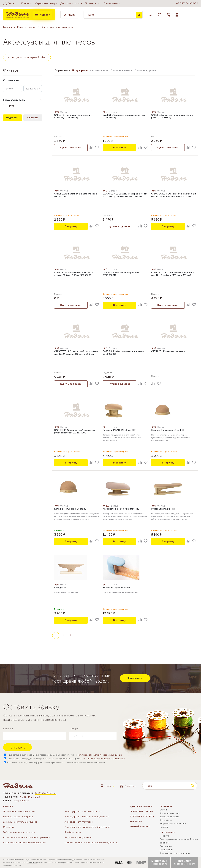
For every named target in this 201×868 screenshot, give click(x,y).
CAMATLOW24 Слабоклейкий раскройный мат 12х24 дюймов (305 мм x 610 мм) (174, 195)
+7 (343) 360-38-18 (29, 797)
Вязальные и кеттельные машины (20, 822)
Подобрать (12, 118)
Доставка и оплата (71, 3)
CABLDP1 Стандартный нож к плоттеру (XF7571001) (124, 116)
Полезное (93, 3)
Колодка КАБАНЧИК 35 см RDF (119, 430)
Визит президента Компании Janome (179, 839)
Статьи (163, 810)
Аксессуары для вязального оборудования (87, 817)
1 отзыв (115, 506)
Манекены (8, 827)
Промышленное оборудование (19, 811)
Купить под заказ (71, 148)
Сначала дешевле (122, 70)
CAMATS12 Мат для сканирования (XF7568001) (121, 274)
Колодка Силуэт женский (116, 588)
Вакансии (164, 843)
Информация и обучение (173, 824)
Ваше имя (8, 729)
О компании (112, 3)
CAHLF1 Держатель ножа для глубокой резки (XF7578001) (172, 116)
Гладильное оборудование (78, 837)
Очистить (33, 118)
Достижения (166, 850)
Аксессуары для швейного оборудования (25, 843)
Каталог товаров (27, 27)
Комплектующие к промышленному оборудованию (91, 843)
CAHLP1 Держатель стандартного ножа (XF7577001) (76, 195)
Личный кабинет (140, 827)
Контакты (27, 3)
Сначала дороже (145, 70)
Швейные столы (73, 832)
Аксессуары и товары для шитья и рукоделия (26, 837)
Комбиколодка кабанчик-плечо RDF (122, 509)
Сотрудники (166, 846)
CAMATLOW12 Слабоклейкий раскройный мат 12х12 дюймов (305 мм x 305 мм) (125, 195)
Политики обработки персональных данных (103, 759)
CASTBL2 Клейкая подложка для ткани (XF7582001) (123, 353)
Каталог (42, 15)
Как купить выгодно (170, 813)
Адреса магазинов (141, 806)
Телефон (74, 729)
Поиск (139, 15)
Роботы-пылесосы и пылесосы (19, 832)
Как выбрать (166, 820)
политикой (32, 862)
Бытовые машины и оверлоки (18, 817)
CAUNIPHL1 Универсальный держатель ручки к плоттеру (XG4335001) (75, 431)
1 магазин (128, 786)
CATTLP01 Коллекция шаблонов (168, 351)
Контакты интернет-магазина (175, 853)
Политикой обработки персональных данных (99, 755)
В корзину (120, 148)
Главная (7, 27)
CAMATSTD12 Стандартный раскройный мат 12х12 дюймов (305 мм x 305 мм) (173, 274)
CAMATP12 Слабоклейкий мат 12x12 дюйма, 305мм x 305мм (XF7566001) (74, 274)
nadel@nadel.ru (20, 800)
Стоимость (11, 80)
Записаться (135, 678)
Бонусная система (169, 817)
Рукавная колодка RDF (163, 509)
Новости (164, 836)
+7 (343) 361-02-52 (187, 3)
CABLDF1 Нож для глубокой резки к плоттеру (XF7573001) (73, 116)
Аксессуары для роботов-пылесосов (84, 811)
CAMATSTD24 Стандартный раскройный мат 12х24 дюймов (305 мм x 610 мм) (76, 353)
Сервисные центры (46, 3)
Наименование (99, 70)
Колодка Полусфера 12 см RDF (168, 430)
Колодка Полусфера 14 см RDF (71, 509)
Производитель (14, 100)
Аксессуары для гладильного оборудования (87, 827)
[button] (9, 3)
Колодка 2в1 (61, 588)
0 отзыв (64, 112)
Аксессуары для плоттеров (79, 822)
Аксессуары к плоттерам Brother (27, 57)
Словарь (164, 827)
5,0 (106, 506)
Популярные (80, 70)
